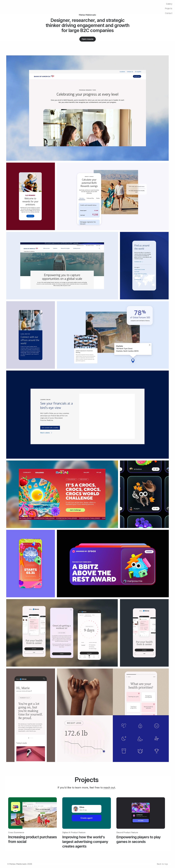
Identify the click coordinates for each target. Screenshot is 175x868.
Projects (169, 9)
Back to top (162, 864)
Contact (169, 13)
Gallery (169, 4)
